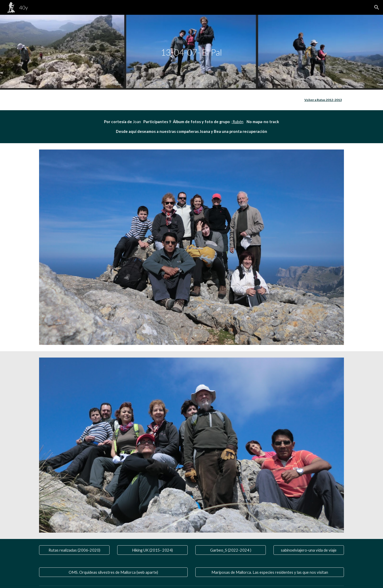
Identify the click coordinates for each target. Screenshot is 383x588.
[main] (192, 52)
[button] (377, 7)
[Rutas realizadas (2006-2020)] (74, 550)
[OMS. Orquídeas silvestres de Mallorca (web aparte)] (113, 572)
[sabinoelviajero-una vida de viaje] (309, 550)
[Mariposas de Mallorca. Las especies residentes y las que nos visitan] (269, 572)
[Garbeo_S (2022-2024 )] (230, 550)
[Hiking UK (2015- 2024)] (152, 550)
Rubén (238, 122)
